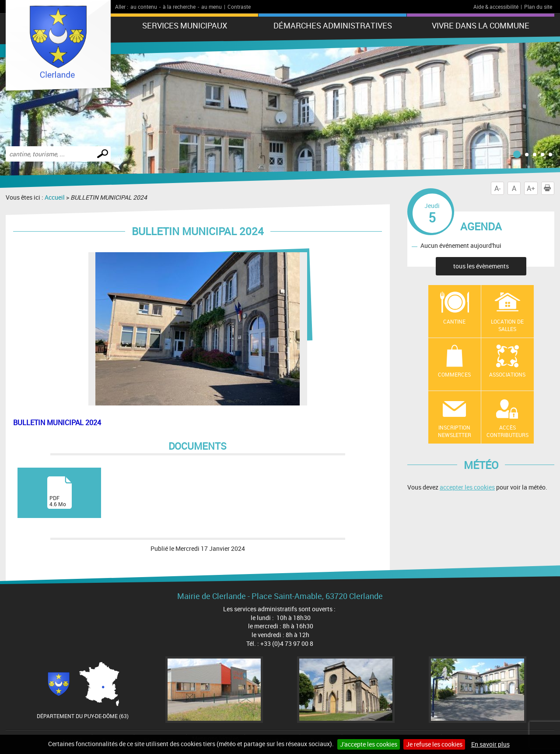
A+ (531, 188)
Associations (507, 374)
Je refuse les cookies (434, 744)
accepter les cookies (467, 487)
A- (497, 188)
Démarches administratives (333, 25)
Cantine (454, 321)
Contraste (239, 7)
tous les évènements (481, 266)
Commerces (454, 374)
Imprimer (549, 188)
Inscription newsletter (455, 431)
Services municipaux (185, 25)
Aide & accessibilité (496, 7)
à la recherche (179, 7)
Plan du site (538, 7)
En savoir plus (490, 744)
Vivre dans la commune (481, 25)
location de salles (507, 325)
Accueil (55, 197)
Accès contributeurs (507, 431)
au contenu (144, 7)
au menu (212, 7)
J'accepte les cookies (369, 744)
